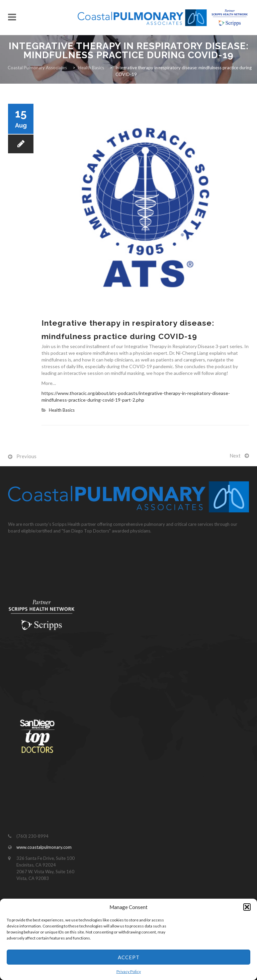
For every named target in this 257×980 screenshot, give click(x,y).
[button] (247, 907)
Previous (26, 456)
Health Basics (62, 410)
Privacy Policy (129, 971)
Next (235, 456)
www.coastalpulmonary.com (44, 847)
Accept (129, 957)
